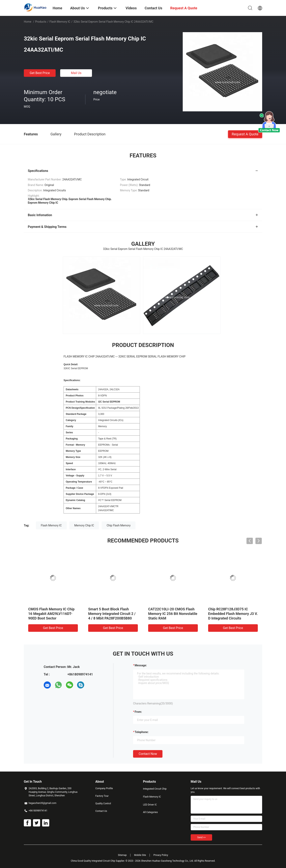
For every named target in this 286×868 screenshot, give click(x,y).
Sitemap (122, 855)
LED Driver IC (150, 805)
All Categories (150, 812)
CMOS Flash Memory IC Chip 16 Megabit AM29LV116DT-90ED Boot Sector (51, 614)
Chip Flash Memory (119, 525)
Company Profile (104, 788)
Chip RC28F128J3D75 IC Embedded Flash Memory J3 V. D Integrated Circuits (233, 614)
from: (138, 712)
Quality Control (103, 803)
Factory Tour (102, 796)
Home (28, 22)
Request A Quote (245, 134)
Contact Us (101, 811)
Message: (141, 665)
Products (41, 22)
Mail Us (76, 73)
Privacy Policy (161, 855)
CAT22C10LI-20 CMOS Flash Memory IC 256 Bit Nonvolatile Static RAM (173, 614)
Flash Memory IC (60, 22)
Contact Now (148, 754)
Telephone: (142, 732)
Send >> (201, 837)
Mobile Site (140, 855)
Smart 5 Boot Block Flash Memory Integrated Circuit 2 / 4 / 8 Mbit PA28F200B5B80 (112, 614)
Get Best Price (40, 73)
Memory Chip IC (84, 525)
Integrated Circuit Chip (155, 789)
